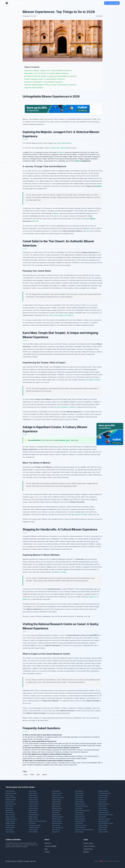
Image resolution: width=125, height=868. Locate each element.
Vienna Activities (56, 804)
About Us (48, 843)
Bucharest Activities (34, 815)
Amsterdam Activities (11, 793)
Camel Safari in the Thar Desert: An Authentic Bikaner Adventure (46, 73)
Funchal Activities (10, 825)
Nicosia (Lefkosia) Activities (83, 810)
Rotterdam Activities (104, 804)
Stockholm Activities (11, 804)
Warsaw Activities (33, 800)
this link (36, 221)
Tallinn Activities (103, 808)
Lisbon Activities (80, 793)
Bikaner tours (65, 440)
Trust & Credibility (50, 846)
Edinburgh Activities (11, 800)
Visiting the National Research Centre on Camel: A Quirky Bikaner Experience (50, 85)
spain (38, 775)
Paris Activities (33, 791)
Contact (47, 852)
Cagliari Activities (103, 828)
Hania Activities (56, 830)
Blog (57, 3)
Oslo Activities (102, 802)
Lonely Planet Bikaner (64, 143)
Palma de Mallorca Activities (106, 823)
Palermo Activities (103, 810)
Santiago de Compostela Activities (84, 830)
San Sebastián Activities (81, 806)
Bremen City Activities (104, 819)
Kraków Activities (56, 800)
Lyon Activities (79, 823)
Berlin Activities (79, 791)
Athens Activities (80, 795)
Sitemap (86, 852)
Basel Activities (79, 832)
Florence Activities (103, 795)
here (88, 231)
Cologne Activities (10, 821)
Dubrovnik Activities (104, 813)
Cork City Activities (80, 828)
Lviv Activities (32, 823)
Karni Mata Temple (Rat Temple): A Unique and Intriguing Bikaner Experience (50, 76)
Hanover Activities (80, 817)
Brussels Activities (103, 798)
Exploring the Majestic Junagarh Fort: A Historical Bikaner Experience (48, 70)
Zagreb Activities (56, 815)
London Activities (10, 791)
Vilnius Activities (33, 813)
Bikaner (61, 152)
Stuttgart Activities (10, 823)
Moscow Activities (33, 798)
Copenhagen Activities (58, 798)
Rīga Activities (9, 810)
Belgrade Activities (57, 808)
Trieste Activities (10, 832)
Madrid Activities (33, 795)
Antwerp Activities (10, 828)
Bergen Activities (33, 817)
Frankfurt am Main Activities (106, 815)
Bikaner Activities (82, 515)
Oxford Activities (33, 806)
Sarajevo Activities (10, 817)
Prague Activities (56, 795)
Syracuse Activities (103, 832)
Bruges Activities (33, 810)
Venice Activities (33, 793)
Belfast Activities (80, 802)
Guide (32, 775)
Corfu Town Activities (58, 828)
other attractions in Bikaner (66, 407)
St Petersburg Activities (105, 793)
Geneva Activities (10, 815)
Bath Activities (9, 808)
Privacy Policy (88, 843)
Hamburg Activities (34, 802)
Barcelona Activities (57, 793)
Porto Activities (79, 800)
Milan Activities (79, 798)
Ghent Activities (103, 830)
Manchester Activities (58, 817)
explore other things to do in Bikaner (61, 315)
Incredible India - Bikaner (58, 148)
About (62, 3)
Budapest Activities (104, 791)
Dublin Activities (10, 795)
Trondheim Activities (34, 828)
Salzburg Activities (80, 821)
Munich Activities (103, 800)
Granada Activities (57, 819)
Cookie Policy (88, 849)
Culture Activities (16, 3)
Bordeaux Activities (80, 804)
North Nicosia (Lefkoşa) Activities (37, 821)
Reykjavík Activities (11, 798)
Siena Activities (56, 832)
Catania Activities (33, 830)
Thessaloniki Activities (35, 825)
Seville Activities (56, 810)
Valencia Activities (33, 808)
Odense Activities (57, 821)
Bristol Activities (103, 806)
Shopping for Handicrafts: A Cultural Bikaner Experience (43, 82)
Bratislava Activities (80, 819)
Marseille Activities (57, 823)
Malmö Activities (80, 813)
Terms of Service (89, 846)
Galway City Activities (81, 825)
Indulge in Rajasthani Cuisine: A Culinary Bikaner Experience (44, 79)
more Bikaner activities (93, 380)
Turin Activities (9, 830)
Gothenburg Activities (11, 819)
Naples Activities (10, 802)
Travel (26, 775)
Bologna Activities (103, 825)
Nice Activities (9, 806)
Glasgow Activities (34, 804)
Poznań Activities (33, 832)
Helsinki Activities (57, 802)
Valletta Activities (33, 819)
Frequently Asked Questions (34, 88)
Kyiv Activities (79, 808)
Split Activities (56, 813)
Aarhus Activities (80, 815)
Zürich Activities (56, 825)
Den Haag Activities (104, 821)
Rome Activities (56, 791)
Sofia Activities (102, 817)
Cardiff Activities (10, 813)
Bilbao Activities (56, 806)
